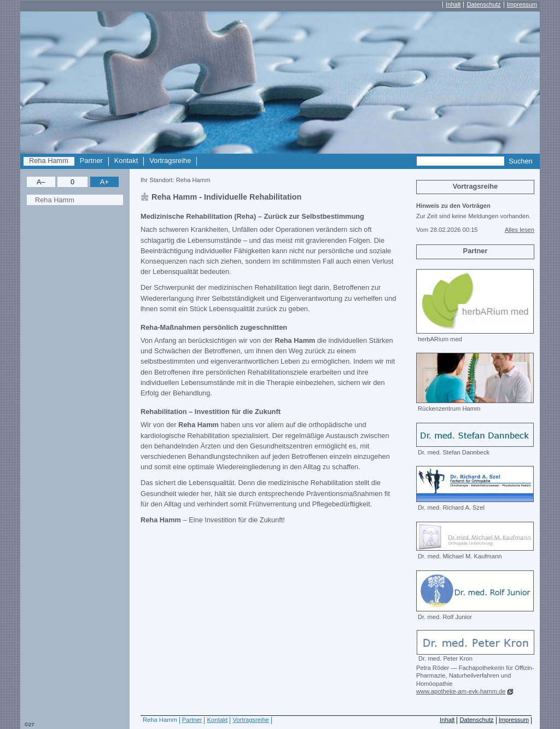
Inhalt (453, 5)
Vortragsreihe (170, 161)
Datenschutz (483, 5)
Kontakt (126, 161)
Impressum (522, 5)
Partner (91, 161)
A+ (104, 182)
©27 (30, 724)
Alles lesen (520, 230)
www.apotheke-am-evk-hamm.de (461, 691)
